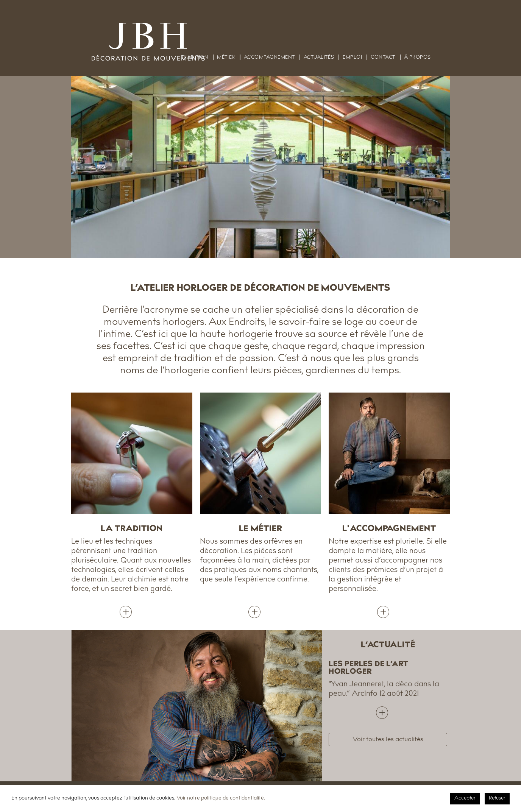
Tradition (195, 58)
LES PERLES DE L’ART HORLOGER (369, 668)
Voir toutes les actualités (388, 740)
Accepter (465, 799)
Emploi (352, 58)
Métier (226, 58)
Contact (383, 58)
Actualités (319, 58)
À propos (417, 58)
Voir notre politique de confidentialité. (221, 798)
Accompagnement (269, 58)
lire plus (388, 711)
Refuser (497, 799)
